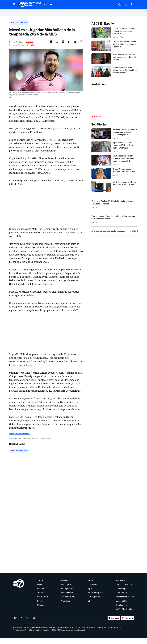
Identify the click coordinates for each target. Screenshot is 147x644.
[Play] (115, 106)
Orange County (68, 594)
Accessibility (122, 607)
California (66, 607)
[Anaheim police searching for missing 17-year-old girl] (115, 237)
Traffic (40, 599)
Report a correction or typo (19, 439)
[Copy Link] (81, 47)
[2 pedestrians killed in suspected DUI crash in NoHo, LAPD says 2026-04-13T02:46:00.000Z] (115, 152)
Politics (40, 607)
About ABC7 (122, 599)
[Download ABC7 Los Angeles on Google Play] (128, 624)
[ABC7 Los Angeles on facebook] (15, 624)
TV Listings (121, 594)
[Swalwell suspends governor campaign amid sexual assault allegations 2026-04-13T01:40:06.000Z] (115, 139)
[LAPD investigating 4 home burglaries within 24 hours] (115, 191)
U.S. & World (43, 603)
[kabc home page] (18, 589)
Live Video (92, 590)
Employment (122, 611)
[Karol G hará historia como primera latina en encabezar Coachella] (115, 51)
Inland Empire (67, 599)
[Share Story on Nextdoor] (69, 47)
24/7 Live (48, 4)
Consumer (42, 611)
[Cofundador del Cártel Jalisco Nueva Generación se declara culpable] (115, 77)
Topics (40, 586)
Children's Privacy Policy (66, 633)
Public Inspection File (20, 636)
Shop (90, 607)
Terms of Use (102, 633)
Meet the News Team (125, 603)
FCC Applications (35, 636)
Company (121, 586)
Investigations (94, 603)
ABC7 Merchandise (125, 615)
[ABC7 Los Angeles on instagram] (28, 624)
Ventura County (68, 603)
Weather (41, 594)
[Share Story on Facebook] (51, 47)
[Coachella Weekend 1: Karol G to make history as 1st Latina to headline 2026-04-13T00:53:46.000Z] (115, 209)
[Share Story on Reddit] (63, 47)
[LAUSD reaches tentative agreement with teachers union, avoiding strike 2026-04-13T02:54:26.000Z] (115, 165)
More (90, 586)
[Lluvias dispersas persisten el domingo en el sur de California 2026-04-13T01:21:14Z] (115, 38)
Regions (65, 586)
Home (40, 590)
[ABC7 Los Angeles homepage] (30, 5)
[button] (14, 4)
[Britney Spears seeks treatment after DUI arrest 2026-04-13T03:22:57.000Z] (115, 178)
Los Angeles (66, 590)
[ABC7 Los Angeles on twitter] (22, 624)
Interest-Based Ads (115, 633)
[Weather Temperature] (112, 5)
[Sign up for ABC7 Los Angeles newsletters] (34, 624)
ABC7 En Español (96, 599)
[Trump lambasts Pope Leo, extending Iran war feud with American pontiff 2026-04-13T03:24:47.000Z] (115, 225)
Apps (90, 594)
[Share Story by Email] (75, 47)
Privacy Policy (17, 633)
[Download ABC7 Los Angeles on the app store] (114, 624)
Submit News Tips (124, 590)
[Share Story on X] (57, 47)
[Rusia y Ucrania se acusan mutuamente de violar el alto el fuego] (115, 64)
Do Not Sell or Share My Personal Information (40, 633)
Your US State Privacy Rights (86, 633)
